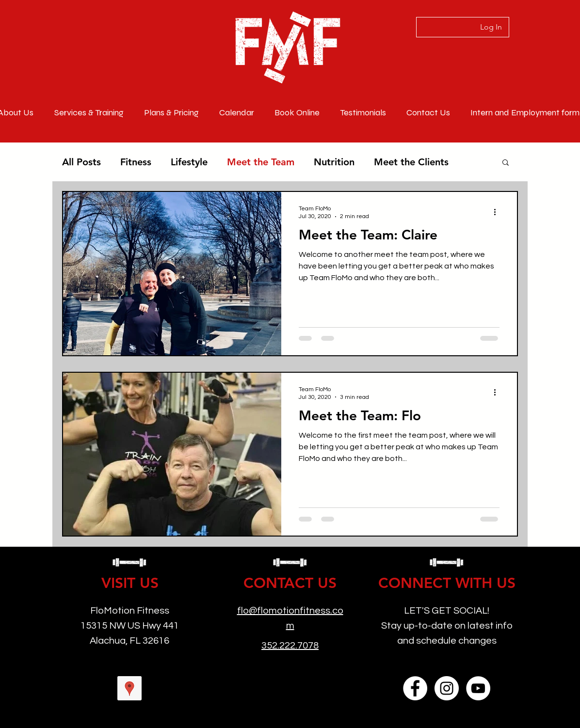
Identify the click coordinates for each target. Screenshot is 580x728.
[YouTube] (478, 688)
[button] (506, 163)
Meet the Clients (411, 162)
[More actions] (498, 212)
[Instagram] (447, 688)
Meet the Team (261, 162)
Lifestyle (189, 162)
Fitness (136, 162)
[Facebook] (415, 688)
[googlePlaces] (129, 688)
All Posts (81, 162)
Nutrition (334, 162)
